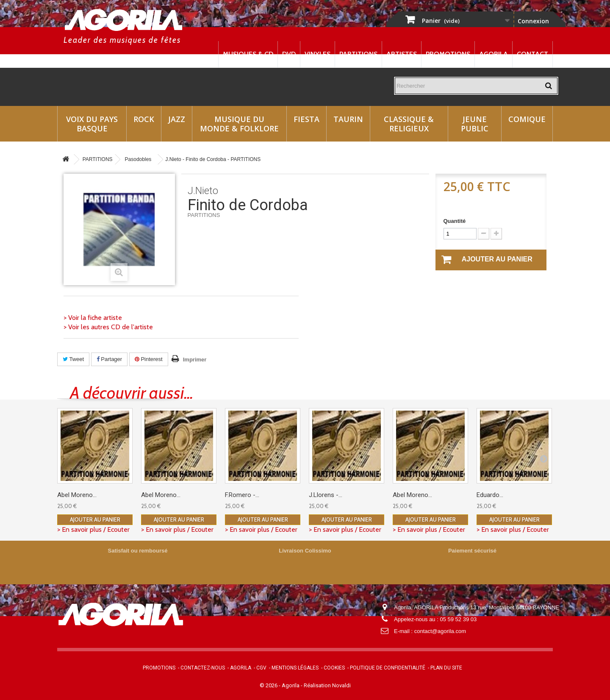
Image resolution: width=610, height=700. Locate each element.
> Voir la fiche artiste (93, 318)
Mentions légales (295, 668)
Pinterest (149, 359)
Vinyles (317, 54)
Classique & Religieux (409, 124)
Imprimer (195, 360)
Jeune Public (475, 124)
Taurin (348, 119)
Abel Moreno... (77, 495)
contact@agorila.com (440, 631)
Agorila (494, 54)
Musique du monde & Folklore (239, 124)
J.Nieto (203, 191)
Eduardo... (490, 495)
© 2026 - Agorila (280, 685)
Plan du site (446, 668)
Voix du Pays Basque (92, 124)
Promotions (448, 54)
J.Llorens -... (326, 495)
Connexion (533, 21)
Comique (527, 119)
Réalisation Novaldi (327, 685)
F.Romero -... (242, 495)
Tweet (73, 359)
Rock (144, 119)
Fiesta (306, 119)
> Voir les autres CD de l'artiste (108, 327)
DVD (289, 54)
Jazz (177, 119)
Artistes (402, 54)
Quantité (455, 221)
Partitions (358, 54)
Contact (532, 54)
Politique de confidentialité (388, 668)
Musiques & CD (248, 54)
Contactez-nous (203, 668)
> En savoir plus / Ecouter (93, 529)
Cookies (334, 668)
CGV (261, 668)
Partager (109, 359)
